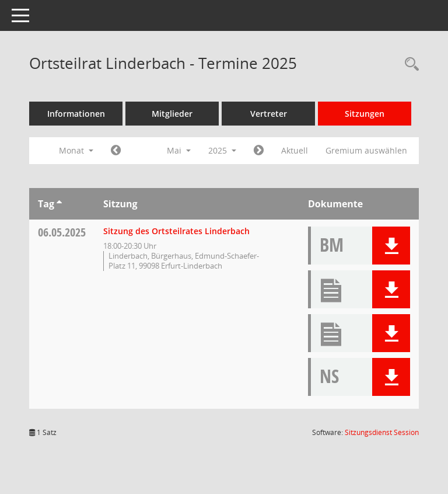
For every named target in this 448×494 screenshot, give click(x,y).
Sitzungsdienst (382, 432)
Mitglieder (172, 114)
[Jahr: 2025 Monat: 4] (116, 151)
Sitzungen (365, 114)
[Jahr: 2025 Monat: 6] (259, 151)
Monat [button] (76, 150)
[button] (391, 246)
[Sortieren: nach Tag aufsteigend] (59, 204)
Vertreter (269, 114)
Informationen (76, 114)
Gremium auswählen (366, 150)
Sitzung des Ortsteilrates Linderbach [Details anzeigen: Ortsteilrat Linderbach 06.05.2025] (176, 231)
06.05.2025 (62, 232)
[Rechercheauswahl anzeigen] (409, 65)
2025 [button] (222, 150)
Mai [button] (179, 150)
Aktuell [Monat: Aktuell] (295, 150)
